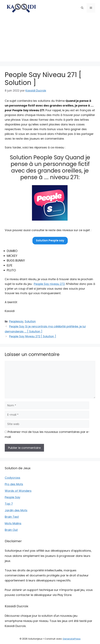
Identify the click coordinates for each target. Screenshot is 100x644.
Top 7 (9, 504)
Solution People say (50, 240)
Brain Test (12, 517)
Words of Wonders (18, 491)
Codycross (12, 478)
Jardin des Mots (16, 510)
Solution (30, 321)
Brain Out (11, 530)
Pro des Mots (14, 484)
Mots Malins (13, 523)
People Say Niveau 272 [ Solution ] (33, 336)
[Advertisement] (50, 39)
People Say (12, 497)
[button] (82, 8)
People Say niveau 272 (49, 284)
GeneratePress (72, 639)
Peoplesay (16, 321)
